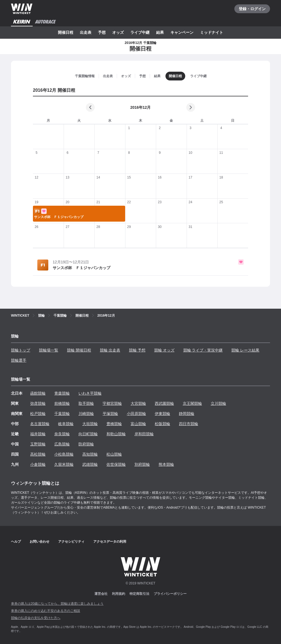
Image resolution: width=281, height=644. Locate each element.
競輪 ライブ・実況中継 (203, 350)
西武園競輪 (164, 403)
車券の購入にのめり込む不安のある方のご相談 (46, 611)
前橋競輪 (62, 403)
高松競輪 (38, 454)
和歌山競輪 (116, 434)
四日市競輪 (189, 424)
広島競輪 (62, 444)
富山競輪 (138, 424)
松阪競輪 (162, 424)
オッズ (118, 32)
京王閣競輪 (192, 403)
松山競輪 (114, 454)
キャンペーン (182, 32)
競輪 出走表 (110, 350)
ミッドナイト (212, 32)
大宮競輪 (138, 403)
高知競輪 (90, 454)
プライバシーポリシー (170, 594)
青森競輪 (62, 393)
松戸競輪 (38, 414)
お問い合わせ (40, 542)
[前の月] (90, 107)
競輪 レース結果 (245, 350)
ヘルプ (16, 542)
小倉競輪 (38, 464)
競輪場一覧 (49, 350)
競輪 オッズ (164, 350)
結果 (160, 32)
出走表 (86, 32)
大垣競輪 (90, 424)
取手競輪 (86, 403)
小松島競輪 (64, 454)
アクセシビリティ (71, 542)
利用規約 (119, 594)
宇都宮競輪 (112, 403)
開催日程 (66, 32)
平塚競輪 (110, 414)
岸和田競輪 (144, 434)
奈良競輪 (62, 434)
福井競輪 (38, 434)
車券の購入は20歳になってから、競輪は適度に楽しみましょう (57, 604)
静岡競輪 (187, 414)
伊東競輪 (162, 414)
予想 (102, 32)
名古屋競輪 (40, 424)
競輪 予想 (137, 350)
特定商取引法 (139, 594)
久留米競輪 (64, 464)
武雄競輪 (90, 464)
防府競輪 (86, 444)
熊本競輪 (166, 464)
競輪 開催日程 (79, 350)
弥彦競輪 (38, 403)
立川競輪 (218, 403)
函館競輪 (38, 393)
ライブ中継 (140, 32)
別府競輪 (142, 464)
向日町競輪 (88, 434)
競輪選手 (19, 360)
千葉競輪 (62, 414)
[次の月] (191, 107)
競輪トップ (21, 350)
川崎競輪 (86, 414)
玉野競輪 (38, 444)
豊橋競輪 (114, 424)
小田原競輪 (136, 414)
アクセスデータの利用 (110, 542)
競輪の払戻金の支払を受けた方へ (36, 618)
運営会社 (101, 594)
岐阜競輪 (66, 424)
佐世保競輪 (116, 464)
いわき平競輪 (90, 393)
